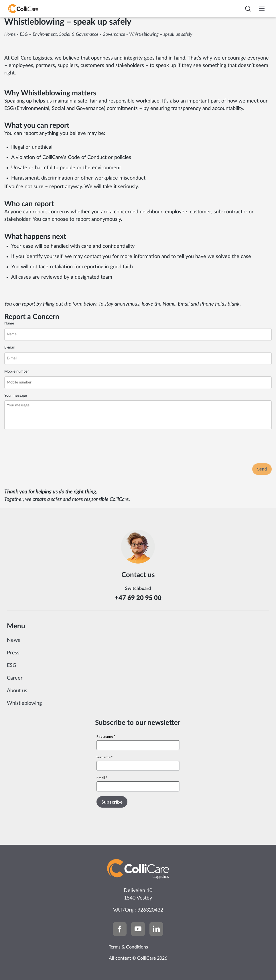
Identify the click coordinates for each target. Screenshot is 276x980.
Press (13, 653)
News (13, 640)
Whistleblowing (24, 703)
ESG (12, 666)
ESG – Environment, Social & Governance (59, 34)
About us (17, 691)
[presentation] (48, 448)
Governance (114, 34)
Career (15, 678)
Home (10, 34)
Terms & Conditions (128, 947)
